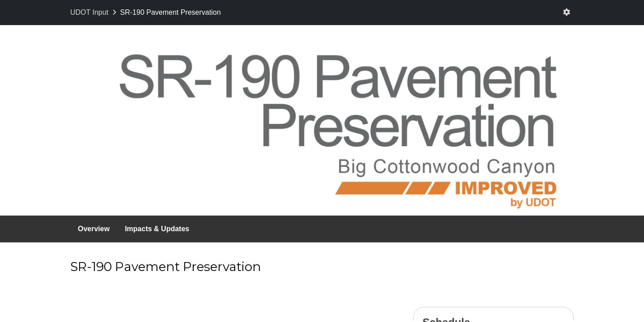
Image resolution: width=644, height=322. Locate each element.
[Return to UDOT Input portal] (94, 13)
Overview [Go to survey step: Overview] (94, 229)
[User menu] (567, 13)
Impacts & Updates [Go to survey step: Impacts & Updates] (157, 229)
